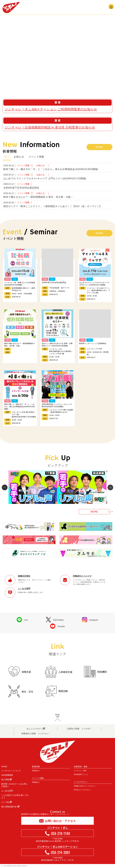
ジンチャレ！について (11, 771)
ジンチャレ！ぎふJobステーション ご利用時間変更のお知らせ (51, 109)
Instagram (90, 620)
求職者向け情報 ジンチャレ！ (36, 734)
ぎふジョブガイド (36, 729)
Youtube (57, 626)
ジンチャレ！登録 (80, 771)
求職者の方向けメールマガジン (85, 786)
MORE (100, 147)
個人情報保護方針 (10, 807)
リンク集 (6, 802)
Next (110, 487)
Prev (5, 487)
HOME (4, 766)
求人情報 (6, 780)
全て (7, 157)
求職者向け (36, 771)
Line (22, 620)
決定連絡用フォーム (81, 774)
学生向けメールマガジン (82, 790)
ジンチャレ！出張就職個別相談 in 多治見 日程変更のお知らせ (50, 127)
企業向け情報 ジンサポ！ (79, 729)
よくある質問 (7, 791)
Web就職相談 (7, 775)
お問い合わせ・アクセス (58, 821)
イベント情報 (36, 157)
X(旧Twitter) (55, 620)
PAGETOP (57, 716)
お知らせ (19, 157)
